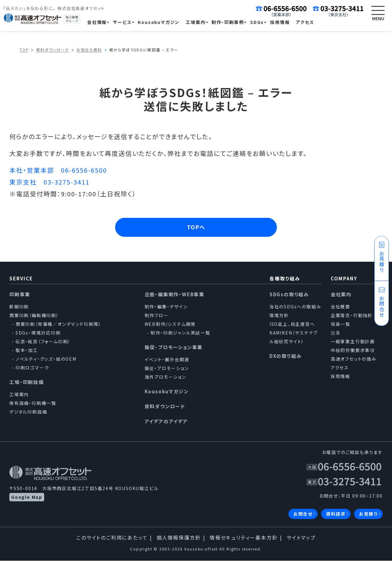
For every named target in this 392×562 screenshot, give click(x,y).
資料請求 (336, 515)
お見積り (368, 515)
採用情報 (341, 377)
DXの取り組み (286, 357)
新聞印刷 (19, 308)
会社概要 (341, 308)
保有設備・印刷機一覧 (33, 404)
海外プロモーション (165, 378)
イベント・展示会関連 (167, 361)
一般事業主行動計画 (353, 343)
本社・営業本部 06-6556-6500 (58, 170)
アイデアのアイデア (166, 422)
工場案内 (19, 396)
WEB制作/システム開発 (170, 325)
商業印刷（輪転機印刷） (34, 316)
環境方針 (279, 316)
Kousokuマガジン (167, 393)
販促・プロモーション (167, 369)
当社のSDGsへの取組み (295, 308)
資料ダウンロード (165, 407)
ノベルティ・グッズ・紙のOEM (46, 360)
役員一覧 (341, 325)
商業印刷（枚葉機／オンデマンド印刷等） (58, 325)
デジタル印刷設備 (28, 413)
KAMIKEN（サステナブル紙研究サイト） (294, 338)
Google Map (27, 498)
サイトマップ (301, 539)
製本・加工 (27, 351)
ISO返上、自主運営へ (292, 325)
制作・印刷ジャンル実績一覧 (180, 334)
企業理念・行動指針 (352, 316)
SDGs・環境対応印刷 (38, 334)
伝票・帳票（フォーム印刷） (43, 343)
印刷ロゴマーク (32, 369)
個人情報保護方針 (179, 539)
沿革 (336, 334)
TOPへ (196, 228)
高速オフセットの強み (354, 360)
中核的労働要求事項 (353, 351)
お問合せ (303, 515)
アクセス (340, 369)
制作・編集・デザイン (166, 308)
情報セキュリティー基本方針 (244, 539)
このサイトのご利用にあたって (112, 539)
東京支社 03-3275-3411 (49, 182)
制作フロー (157, 316)
